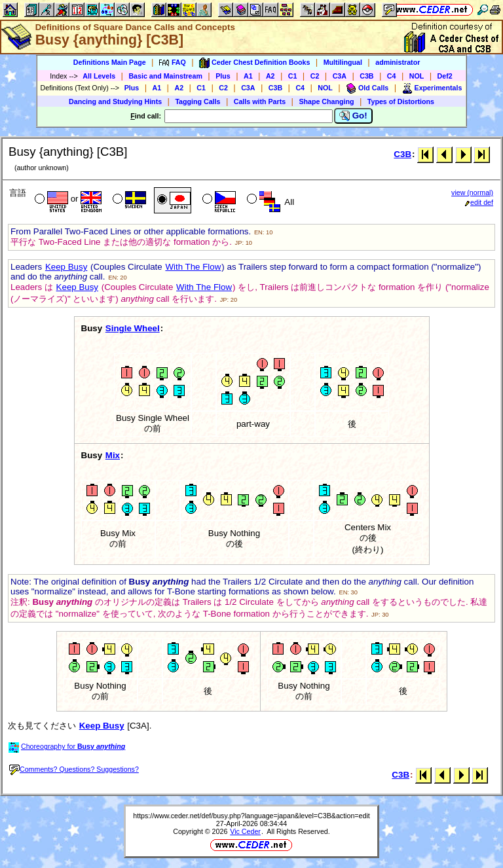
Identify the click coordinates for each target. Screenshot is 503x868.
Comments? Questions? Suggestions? (74, 769)
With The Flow (193, 267)
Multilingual (343, 62)
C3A (340, 76)
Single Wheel (133, 328)
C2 (315, 76)
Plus (223, 76)
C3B (366, 76)
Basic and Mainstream (165, 76)
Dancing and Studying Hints (115, 101)
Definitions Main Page (110, 62)
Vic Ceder (245, 831)
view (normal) (472, 192)
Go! (353, 116)
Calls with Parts (260, 101)
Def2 (445, 76)
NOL (417, 76)
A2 (270, 76)
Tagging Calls (197, 101)
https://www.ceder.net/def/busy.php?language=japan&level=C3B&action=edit (251, 816)
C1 (293, 76)
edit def (479, 202)
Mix (113, 455)
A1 (248, 76)
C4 (392, 76)
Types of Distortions (401, 101)
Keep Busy (66, 267)
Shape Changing (326, 101)
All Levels (99, 76)
